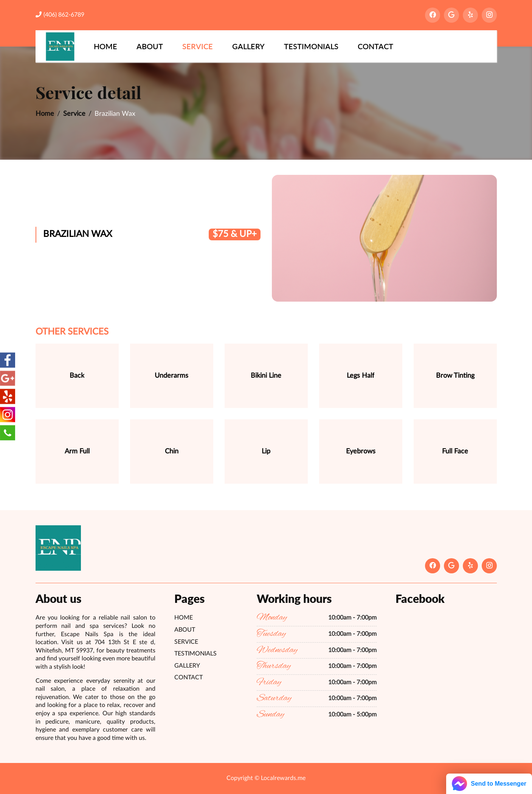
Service (198, 46)
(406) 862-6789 (60, 15)
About (150, 46)
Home (105, 46)
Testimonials (311, 46)
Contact (375, 46)
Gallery (248, 46)
